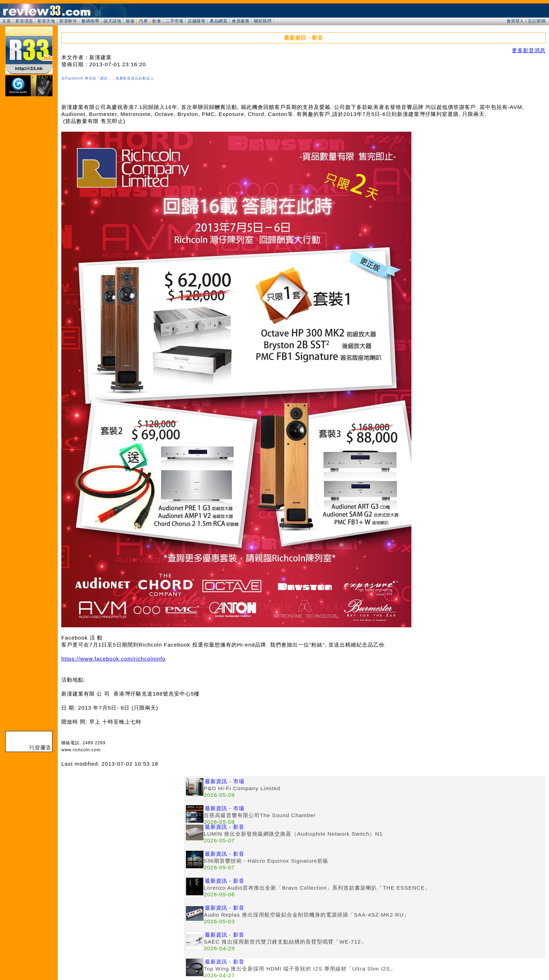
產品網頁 (218, 21)
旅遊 (130, 21)
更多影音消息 (529, 50)
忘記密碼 (537, 21)
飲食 (157, 21)
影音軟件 (68, 21)
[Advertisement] (123, 825)
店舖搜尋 (196, 21)
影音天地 (46, 21)
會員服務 (241, 21)
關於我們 (263, 21)
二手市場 (174, 21)
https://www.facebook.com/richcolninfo (113, 659)
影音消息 (24, 21)
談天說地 (112, 21)
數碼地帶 (90, 21)
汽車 (143, 21)
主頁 (6, 21)
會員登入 (515, 21)
